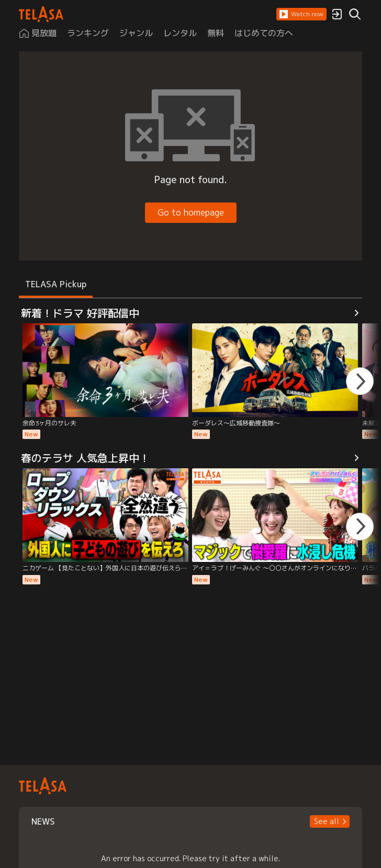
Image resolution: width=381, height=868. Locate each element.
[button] (301, 14)
